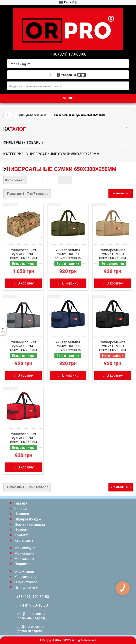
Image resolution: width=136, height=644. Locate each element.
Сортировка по (16, 180)
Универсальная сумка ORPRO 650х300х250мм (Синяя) (68, 346)
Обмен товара (26, 582)
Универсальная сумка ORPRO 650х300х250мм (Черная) (113, 346)
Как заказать (25, 577)
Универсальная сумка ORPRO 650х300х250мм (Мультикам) (23, 254)
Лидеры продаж (28, 519)
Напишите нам (26, 587)
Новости (21, 530)
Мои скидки (24, 553)
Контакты (22, 535)
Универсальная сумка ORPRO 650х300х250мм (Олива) (68, 254)
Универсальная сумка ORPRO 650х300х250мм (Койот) (113, 254)
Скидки (20, 509)
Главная (21, 503)
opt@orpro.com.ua (30, 627)
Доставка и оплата (30, 525)
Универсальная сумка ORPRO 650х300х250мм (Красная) (23, 438)
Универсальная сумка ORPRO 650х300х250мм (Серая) (23, 346)
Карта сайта (24, 541)
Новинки (22, 514)
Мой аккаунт (25, 548)
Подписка (22, 564)
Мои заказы (24, 559)
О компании (24, 571)
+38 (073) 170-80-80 (33, 597)
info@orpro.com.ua (31, 614)
